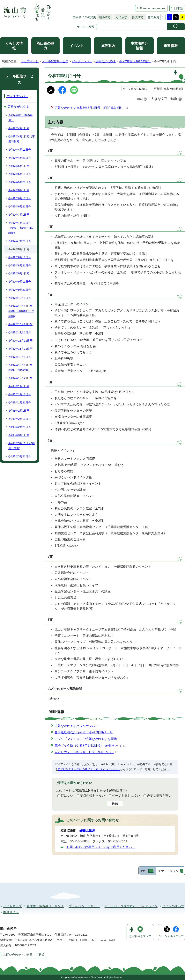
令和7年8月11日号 (20, 257)
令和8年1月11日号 (20, 394)
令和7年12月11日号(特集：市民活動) (20, 368)
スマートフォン (168, 871)
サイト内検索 (85, 27)
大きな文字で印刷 (164, 99)
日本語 (178, 8)
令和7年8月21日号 (20, 265)
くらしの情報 (14, 46)
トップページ (30, 61)
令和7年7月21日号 (20, 241)
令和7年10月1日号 (20, 298)
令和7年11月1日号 (20, 332)
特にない (67, 796)
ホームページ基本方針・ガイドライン (131, 906)
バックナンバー (82, 61)
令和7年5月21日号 (20, 182)
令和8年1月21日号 (20, 402)
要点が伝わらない (92, 796)
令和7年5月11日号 (20, 174)
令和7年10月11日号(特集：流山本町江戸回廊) (21, 311)
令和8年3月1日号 (19, 435)
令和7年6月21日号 (20, 206)
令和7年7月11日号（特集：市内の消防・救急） (22, 228)
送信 (115, 804)
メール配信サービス (55, 61)
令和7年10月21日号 (20, 324)
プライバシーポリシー (84, 906)
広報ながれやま (106, 61)
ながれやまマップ (140, 936)
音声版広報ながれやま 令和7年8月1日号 (84, 732)
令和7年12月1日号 (20, 357)
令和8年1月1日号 (19, 386)
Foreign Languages (153, 8)
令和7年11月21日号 (20, 349)
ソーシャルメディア (171, 936)
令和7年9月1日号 (19, 273)
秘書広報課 (87, 830)
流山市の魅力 (45, 46)
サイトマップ (12, 906)
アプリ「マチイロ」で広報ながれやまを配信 (86, 739)
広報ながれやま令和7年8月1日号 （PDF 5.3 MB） (91, 108)
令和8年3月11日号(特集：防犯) (22, 446)
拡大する (137, 17)
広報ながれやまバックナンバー (76, 726)
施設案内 (108, 46)
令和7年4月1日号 (19, 128)
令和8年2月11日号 (20, 419)
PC (143, 871)
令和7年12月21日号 (20, 378)
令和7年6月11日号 (20, 198)
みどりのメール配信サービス (86, 752)
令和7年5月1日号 (19, 166)
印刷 (140, 99)
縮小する (104, 17)
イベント (77, 46)
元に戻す (120, 17)
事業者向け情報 (139, 46)
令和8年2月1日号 (19, 411)
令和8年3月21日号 (20, 456)
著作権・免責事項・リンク (45, 906)
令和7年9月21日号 (20, 290)
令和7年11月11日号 (20, 341)
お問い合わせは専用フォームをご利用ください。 (101, 847)
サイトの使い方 (173, 906)
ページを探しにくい (126, 796)
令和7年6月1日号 (19, 190)
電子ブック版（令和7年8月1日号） (90, 745)
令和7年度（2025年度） (135, 61)
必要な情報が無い (159, 796)
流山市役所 (8, 929)
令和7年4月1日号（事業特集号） (22, 139)
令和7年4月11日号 (20, 150)
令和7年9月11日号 (20, 282)
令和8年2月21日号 (20, 427)
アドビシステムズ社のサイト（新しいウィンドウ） (89, 769)
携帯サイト (11, 912)
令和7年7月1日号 (19, 215)
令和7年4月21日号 (20, 158)
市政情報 (171, 46)
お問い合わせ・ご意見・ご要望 (24, 955)
